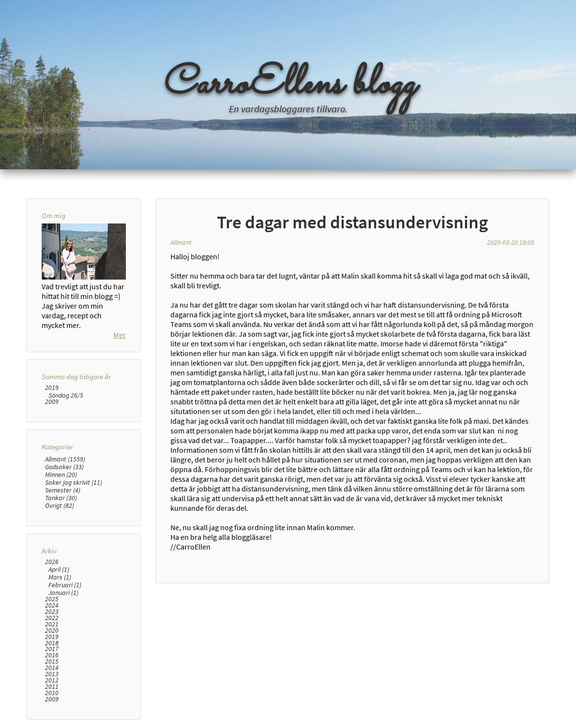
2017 (52, 649)
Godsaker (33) (64, 467)
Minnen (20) (61, 475)
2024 (52, 605)
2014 (52, 668)
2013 (52, 674)
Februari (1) (65, 585)
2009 (52, 402)
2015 (52, 661)
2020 (52, 631)
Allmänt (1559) (65, 459)
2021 (52, 624)
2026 (52, 562)
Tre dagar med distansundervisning (352, 222)
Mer (120, 335)
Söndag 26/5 (66, 395)
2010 (52, 693)
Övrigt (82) (60, 505)
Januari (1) (63, 593)
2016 (52, 655)
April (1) (59, 569)
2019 (52, 388)
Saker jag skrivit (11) (74, 482)
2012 (52, 680)
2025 (52, 599)
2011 (52, 687)
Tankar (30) (61, 498)
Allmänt (181, 242)
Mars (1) (60, 577)
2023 (52, 612)
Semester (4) (63, 490)
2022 (52, 618)
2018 (52, 643)
